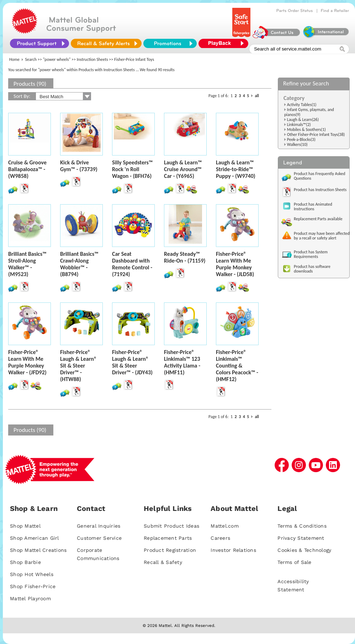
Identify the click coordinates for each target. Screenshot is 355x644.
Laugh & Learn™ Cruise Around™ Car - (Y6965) (183, 169)
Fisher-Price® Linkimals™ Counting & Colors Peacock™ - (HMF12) (237, 366)
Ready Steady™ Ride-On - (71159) (185, 257)
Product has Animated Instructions (313, 207)
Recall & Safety (163, 562)
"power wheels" (57, 59)
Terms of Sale (294, 562)
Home (14, 59)
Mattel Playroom (30, 598)
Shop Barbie (25, 562)
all (257, 96)
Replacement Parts (168, 538)
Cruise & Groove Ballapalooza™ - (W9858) (27, 169)
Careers (220, 538)
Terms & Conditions (302, 526)
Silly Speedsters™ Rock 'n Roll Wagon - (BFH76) (132, 169)
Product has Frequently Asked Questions (320, 176)
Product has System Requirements (311, 254)
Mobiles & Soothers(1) (306, 130)
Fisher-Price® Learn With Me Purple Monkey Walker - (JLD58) (235, 264)
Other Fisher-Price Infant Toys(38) (316, 134)
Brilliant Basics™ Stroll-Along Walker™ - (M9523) (27, 264)
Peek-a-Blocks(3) (301, 139)
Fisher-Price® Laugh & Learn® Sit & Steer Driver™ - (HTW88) (78, 366)
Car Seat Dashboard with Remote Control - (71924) (132, 264)
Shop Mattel (25, 526)
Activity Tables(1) (302, 105)
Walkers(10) (297, 144)
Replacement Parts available (318, 219)
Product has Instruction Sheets (320, 190)
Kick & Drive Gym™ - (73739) (79, 166)
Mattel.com (225, 526)
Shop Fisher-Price (33, 586)
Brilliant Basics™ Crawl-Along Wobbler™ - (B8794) (79, 264)
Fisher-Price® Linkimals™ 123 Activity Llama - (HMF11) (182, 362)
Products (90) (30, 84)
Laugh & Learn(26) (303, 120)
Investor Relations (233, 550)
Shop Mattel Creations (38, 550)
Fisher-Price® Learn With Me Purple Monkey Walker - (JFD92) (27, 362)
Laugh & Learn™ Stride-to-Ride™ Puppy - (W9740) (236, 169)
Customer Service (99, 538)
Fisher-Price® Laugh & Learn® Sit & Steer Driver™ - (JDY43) (132, 362)
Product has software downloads (312, 269)
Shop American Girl (35, 538)
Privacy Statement (301, 538)
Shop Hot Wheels (32, 574)
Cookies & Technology (304, 550)
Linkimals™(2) (299, 125)
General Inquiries (99, 526)
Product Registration (170, 550)
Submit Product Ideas (171, 526)
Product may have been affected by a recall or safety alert (322, 236)
